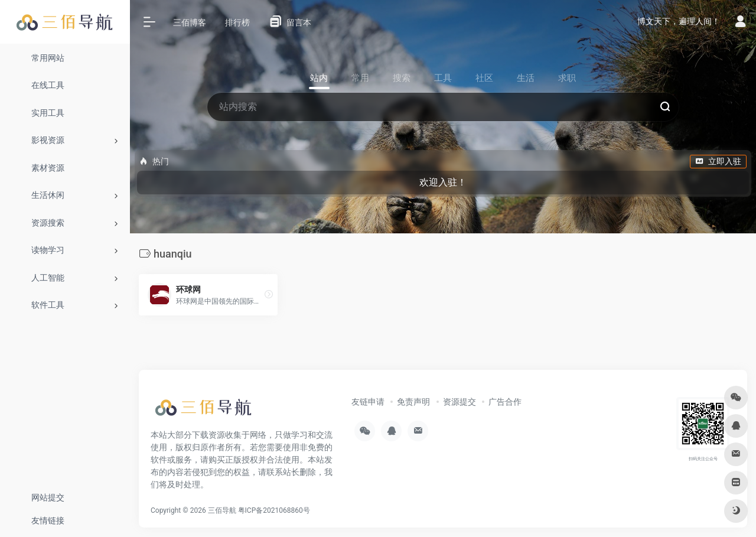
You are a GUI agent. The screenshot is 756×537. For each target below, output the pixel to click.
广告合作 (505, 402)
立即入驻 (718, 161)
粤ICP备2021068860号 (274, 510)
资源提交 (460, 402)
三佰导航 (222, 510)
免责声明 (413, 402)
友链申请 (368, 402)
